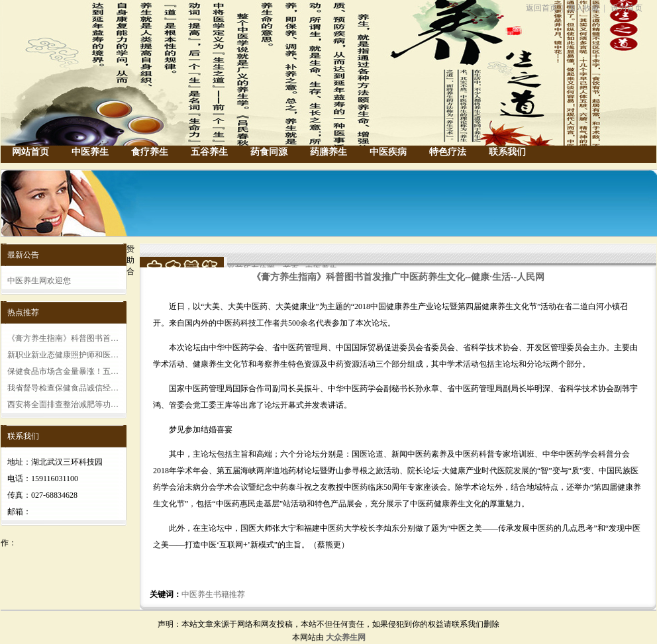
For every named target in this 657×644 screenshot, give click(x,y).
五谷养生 (209, 152)
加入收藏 (583, 8)
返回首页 (542, 8)
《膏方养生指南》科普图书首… (63, 338)
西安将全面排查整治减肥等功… (63, 404)
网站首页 (30, 152)
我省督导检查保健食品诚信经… (63, 388)
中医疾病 (388, 152)
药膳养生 (328, 152)
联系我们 (507, 152)
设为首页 (627, 8)
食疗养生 (150, 152)
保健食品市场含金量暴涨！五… (63, 371)
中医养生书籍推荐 (213, 594)
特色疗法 (448, 152)
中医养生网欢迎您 (39, 281)
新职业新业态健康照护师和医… (63, 355)
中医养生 (90, 152)
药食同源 (269, 152)
